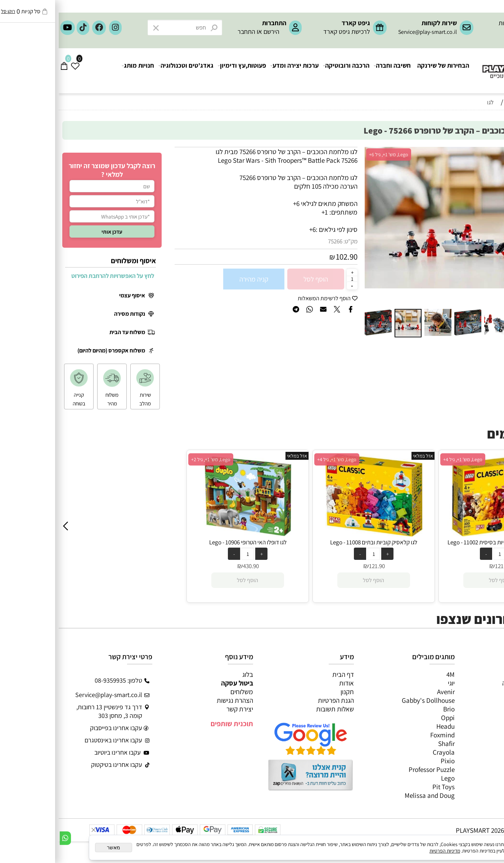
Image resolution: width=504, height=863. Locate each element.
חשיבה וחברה (334, 71)
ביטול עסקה (178, 683)
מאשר (55, 848)
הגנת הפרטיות (277, 700)
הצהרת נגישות (176, 700)
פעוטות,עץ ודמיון (476, 709)
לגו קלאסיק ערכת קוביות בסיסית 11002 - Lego (441, 542)
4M (392, 674)
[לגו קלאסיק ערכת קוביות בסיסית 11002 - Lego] (441, 534)
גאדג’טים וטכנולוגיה (472, 718)
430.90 (192, 566)
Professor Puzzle (373, 769)
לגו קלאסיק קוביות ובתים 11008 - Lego (315, 542)
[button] (312, 226)
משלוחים (183, 692)
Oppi (389, 718)
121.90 (318, 566)
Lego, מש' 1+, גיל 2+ (152, 459)
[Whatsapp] (7, 838)
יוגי (393, 683)
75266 (276, 241)
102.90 (288, 257)
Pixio (389, 761)
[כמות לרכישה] (293, 279)
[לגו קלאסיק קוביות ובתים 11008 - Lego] (315, 534)
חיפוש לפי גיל (483, 116)
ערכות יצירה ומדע (236, 71)
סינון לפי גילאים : (278, 229)
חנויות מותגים (480, 726)
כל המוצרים (482, 674)
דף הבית (284, 674)
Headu (387, 726)
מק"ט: (292, 241)
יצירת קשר (181, 709)
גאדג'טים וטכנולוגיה (128, 71)
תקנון (289, 692)
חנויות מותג (80, 71)
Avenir (387, 692)
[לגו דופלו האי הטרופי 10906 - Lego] (189, 534)
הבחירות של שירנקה (384, 71)
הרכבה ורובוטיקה (288, 71)
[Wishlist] (17, 71)
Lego (389, 778)
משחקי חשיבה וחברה (470, 683)
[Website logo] (461, 65)
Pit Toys (385, 787)
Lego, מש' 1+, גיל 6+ (330, 154)
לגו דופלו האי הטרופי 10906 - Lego (189, 542)
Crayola (385, 752)
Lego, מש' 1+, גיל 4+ (278, 459)
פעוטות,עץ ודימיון (184, 71)
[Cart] (6, 71)
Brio (390, 709)
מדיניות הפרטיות (386, 851)
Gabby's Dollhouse (370, 700)
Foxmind (384, 735)
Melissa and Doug (371, 795)
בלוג (189, 674)
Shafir (388, 743)
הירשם (213, 32)
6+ (254, 229)
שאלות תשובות (276, 709)
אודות (288, 683)
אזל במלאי (485, 151)
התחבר (188, 32)
